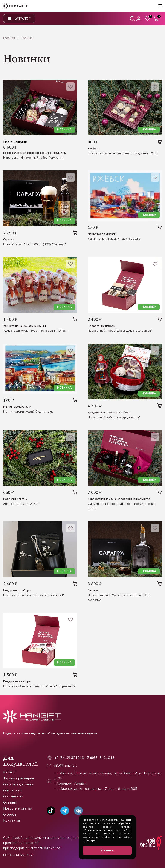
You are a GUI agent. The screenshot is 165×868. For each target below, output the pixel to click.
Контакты (11, 820)
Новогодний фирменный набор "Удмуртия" (34, 158)
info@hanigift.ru (66, 765)
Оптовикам (12, 790)
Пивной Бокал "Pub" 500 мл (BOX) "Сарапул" (35, 244)
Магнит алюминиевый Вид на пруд (28, 412)
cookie (107, 827)
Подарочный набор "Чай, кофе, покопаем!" (34, 595)
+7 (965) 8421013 (100, 758)
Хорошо (107, 850)
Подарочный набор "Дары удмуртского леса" (120, 331)
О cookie (10, 814)
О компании (13, 796)
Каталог (10, 772)
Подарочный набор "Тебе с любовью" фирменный (39, 686)
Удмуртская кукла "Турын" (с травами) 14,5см (35, 331)
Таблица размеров (19, 778)
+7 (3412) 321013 (69, 758)
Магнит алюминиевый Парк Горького (114, 239)
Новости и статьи (18, 808)
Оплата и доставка (18, 784)
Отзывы (10, 802)
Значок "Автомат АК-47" (21, 504)
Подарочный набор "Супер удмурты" (114, 417)
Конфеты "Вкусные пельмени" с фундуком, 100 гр (123, 153)
